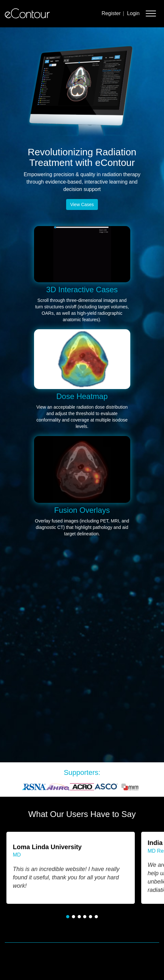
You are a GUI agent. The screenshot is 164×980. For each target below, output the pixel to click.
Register (111, 13)
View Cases (82, 204)
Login (133, 13)
